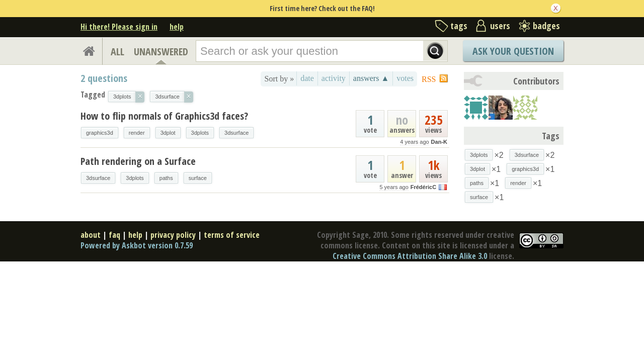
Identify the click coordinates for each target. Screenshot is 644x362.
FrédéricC (423, 187)
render (137, 133)
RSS (429, 79)
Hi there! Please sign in (119, 27)
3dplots (200, 133)
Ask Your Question (513, 51)
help (177, 27)
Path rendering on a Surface (138, 161)
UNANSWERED (161, 52)
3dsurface (236, 133)
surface (198, 178)
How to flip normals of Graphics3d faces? (164, 116)
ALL (117, 52)
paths (166, 178)
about (91, 235)
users (500, 26)
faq (114, 235)
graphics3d (100, 133)
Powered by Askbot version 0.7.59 (137, 245)
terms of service (232, 235)
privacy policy (173, 235)
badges (546, 26)
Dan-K (439, 142)
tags (459, 26)
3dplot (168, 133)
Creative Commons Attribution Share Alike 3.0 (410, 256)
